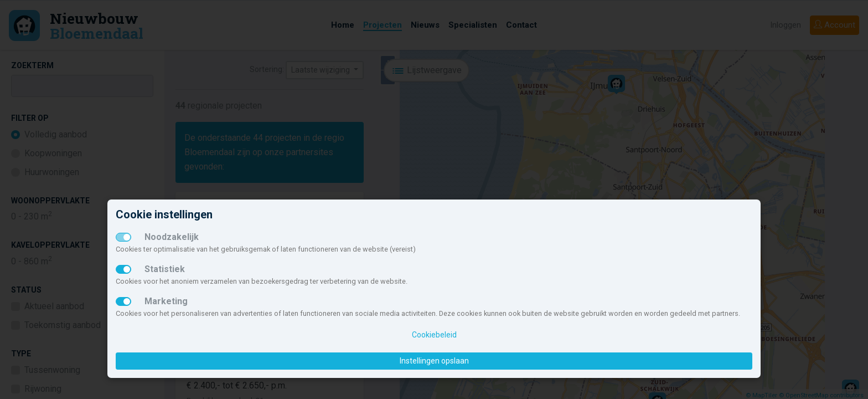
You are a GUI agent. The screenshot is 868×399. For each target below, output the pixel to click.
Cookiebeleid (434, 335)
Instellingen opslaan (434, 361)
